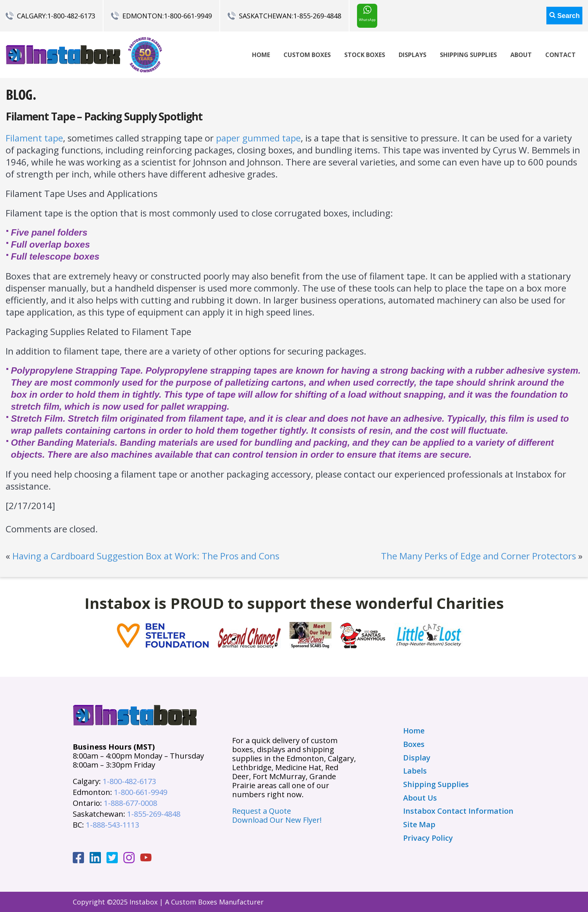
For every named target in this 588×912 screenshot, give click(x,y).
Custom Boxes (307, 55)
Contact (560, 55)
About (521, 55)
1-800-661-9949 (188, 16)
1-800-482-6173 (71, 16)
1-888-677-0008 (130, 803)
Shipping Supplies (468, 55)
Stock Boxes (365, 55)
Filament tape (34, 138)
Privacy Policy (428, 838)
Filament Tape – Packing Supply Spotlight (104, 116)
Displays (412, 55)
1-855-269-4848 (317, 16)
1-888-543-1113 (112, 825)
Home (261, 55)
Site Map (419, 825)
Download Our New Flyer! (277, 820)
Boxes (414, 744)
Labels (415, 771)
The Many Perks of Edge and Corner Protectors (478, 556)
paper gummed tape (258, 138)
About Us (420, 798)
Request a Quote (262, 811)
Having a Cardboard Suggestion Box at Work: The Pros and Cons (146, 556)
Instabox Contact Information (458, 811)
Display (417, 758)
